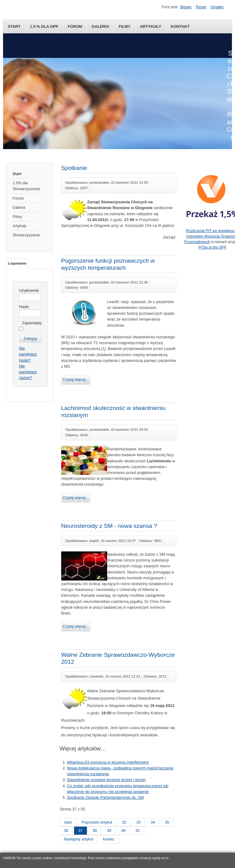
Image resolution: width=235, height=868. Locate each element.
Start (14, 26)
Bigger (186, 7)
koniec (109, 839)
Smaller (217, 7)
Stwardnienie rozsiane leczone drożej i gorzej (106, 780)
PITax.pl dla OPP (212, 247)
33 (138, 822)
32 (124, 822)
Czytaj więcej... (76, 380)
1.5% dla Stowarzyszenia (26, 186)
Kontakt (180, 26)
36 (66, 830)
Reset (201, 7)
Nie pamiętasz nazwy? (28, 372)
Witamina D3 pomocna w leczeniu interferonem (108, 762)
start (68, 822)
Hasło (24, 307)
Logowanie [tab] (17, 263)
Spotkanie (74, 168)
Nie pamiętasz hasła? (28, 354)
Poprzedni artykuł (97, 822)
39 (109, 830)
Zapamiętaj (32, 323)
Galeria (100, 26)
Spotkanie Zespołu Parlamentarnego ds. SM (105, 797)
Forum (75, 26)
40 (123, 830)
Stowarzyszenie (26, 235)
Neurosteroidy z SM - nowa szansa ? (109, 526)
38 (95, 830)
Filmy (125, 26)
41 (138, 830)
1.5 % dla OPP (44, 26)
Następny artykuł (78, 839)
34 (153, 822)
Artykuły (151, 26)
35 (167, 822)
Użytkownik (29, 290)
